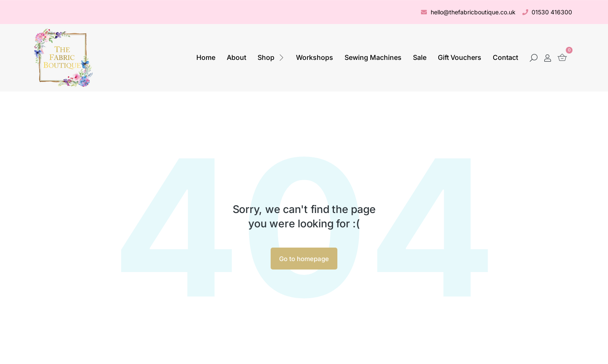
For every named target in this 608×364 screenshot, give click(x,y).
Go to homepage (304, 259)
